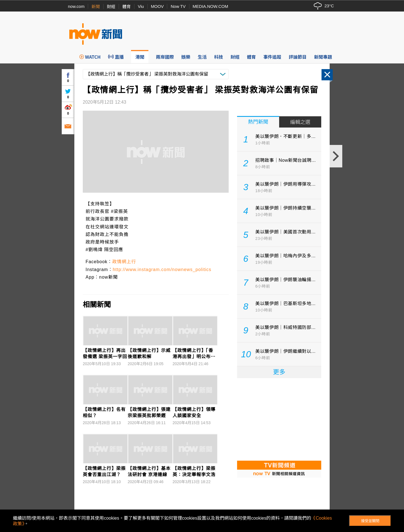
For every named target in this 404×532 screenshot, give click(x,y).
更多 (279, 372)
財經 (111, 7)
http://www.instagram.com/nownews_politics (162, 270)
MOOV (157, 6)
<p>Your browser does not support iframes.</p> (279, 419)
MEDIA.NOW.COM (211, 6)
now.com (76, 6)
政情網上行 (124, 262)
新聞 (96, 7)
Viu (141, 6)
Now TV (178, 6)
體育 (127, 7)
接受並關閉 (370, 521)
